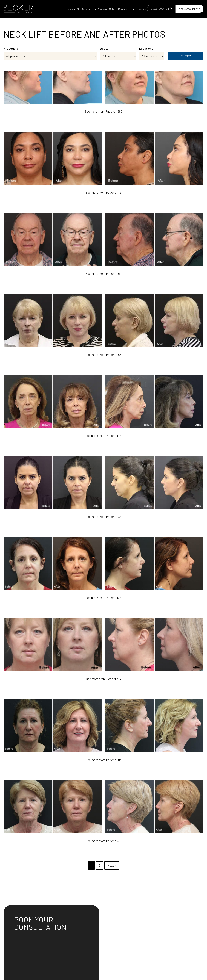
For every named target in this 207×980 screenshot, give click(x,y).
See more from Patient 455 (103, 355)
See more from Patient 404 (104, 760)
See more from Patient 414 (103, 679)
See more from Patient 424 (103, 598)
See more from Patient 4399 (104, 111)
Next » (112, 865)
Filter (186, 56)
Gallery (113, 9)
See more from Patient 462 (104, 273)
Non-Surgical (84, 9)
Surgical (71, 9)
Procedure (11, 48)
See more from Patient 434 (104, 517)
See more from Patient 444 (103, 436)
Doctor (105, 48)
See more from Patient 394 (103, 841)
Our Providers (100, 9)
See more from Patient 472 (103, 192)
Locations (141, 9)
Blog (131, 9)
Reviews (123, 9)
